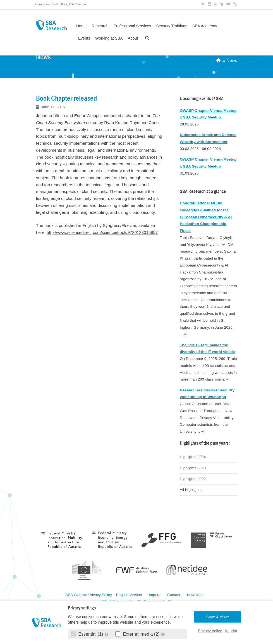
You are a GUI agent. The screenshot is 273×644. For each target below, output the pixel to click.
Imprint (231, 631)
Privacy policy (210, 631)
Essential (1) (88, 634)
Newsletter (196, 595)
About (133, 38)
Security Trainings (172, 26)
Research (100, 26)
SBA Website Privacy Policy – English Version (104, 595)
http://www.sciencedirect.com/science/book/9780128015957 (102, 232)
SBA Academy (205, 26)
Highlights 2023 (193, 468)
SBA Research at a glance (203, 191)
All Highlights (191, 490)
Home (81, 26)
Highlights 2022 (193, 479)
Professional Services (132, 26)
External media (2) (138, 634)
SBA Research (51, 25)
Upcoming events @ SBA (202, 99)
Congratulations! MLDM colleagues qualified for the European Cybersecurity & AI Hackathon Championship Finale (206, 217)
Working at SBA (109, 38)
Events (84, 38)
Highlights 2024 (193, 457)
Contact (174, 595)
